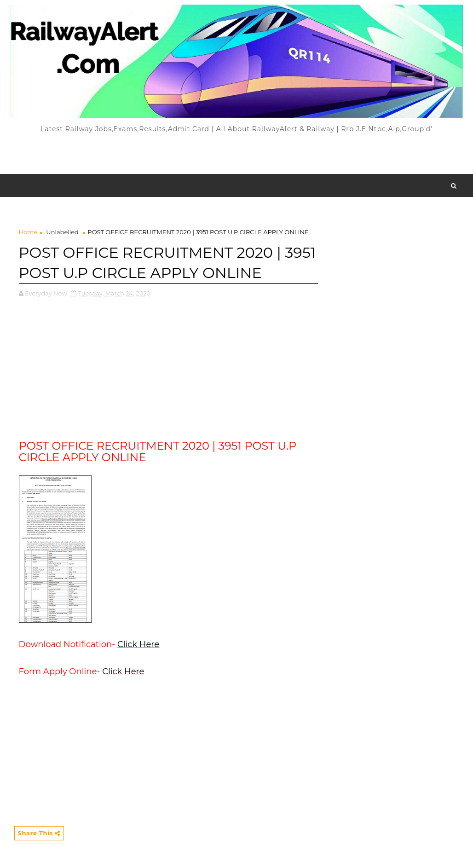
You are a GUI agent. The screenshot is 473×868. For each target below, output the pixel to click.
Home (28, 232)
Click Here (138, 644)
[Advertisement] (236, 153)
